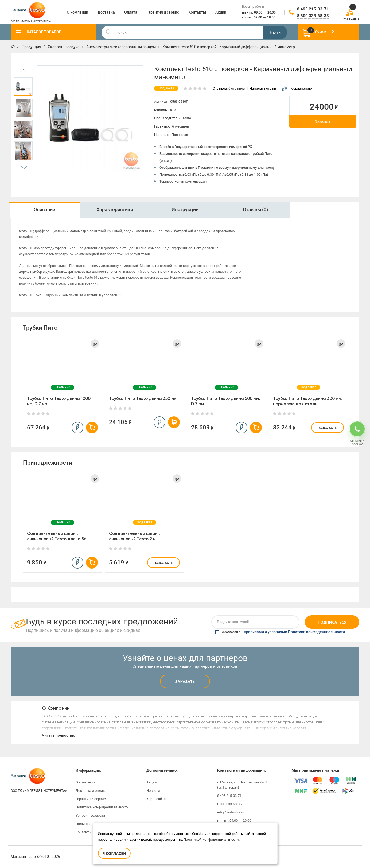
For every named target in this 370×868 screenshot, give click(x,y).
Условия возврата (90, 815)
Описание (44, 210)
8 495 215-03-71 (313, 9)
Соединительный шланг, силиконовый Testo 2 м (135, 536)
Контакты (83, 832)
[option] (23, 87)
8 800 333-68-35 (313, 16)
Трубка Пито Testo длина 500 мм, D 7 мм (225, 401)
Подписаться (332, 622)
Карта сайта (156, 799)
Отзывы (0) (255, 210)
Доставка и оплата (91, 791)
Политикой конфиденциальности (211, 840)
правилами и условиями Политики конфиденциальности (294, 632)
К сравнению (297, 88)
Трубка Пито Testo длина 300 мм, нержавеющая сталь (308, 401)
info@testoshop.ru (231, 812)
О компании (86, 782)
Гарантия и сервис (91, 799)
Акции (152, 782)
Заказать (323, 121)
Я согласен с (280, 632)
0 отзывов (237, 89)
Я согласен (114, 853)
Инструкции (185, 210)
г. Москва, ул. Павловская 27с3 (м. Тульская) (242, 785)
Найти (275, 32)
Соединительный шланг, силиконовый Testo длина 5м (57, 536)
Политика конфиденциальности (102, 807)
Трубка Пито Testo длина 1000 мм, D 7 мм (59, 401)
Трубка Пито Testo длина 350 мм (143, 398)
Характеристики (115, 210)
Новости (153, 791)
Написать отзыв (263, 89)
